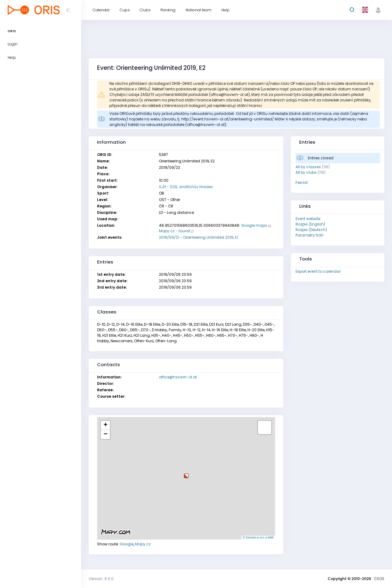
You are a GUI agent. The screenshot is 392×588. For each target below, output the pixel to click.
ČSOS (379, 579)
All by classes (308, 167)
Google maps (254, 225)
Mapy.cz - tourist (175, 231)
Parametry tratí (309, 235)
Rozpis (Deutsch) (311, 230)
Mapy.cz (143, 544)
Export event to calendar (318, 271)
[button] (186, 474)
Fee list (302, 182)
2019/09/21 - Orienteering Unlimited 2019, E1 (198, 237)
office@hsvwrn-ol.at (178, 377)
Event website (308, 219)
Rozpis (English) (310, 224)
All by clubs (306, 172)
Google (127, 544)
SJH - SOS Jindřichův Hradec (186, 187)
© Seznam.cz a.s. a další (258, 537)
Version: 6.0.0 (101, 579)
